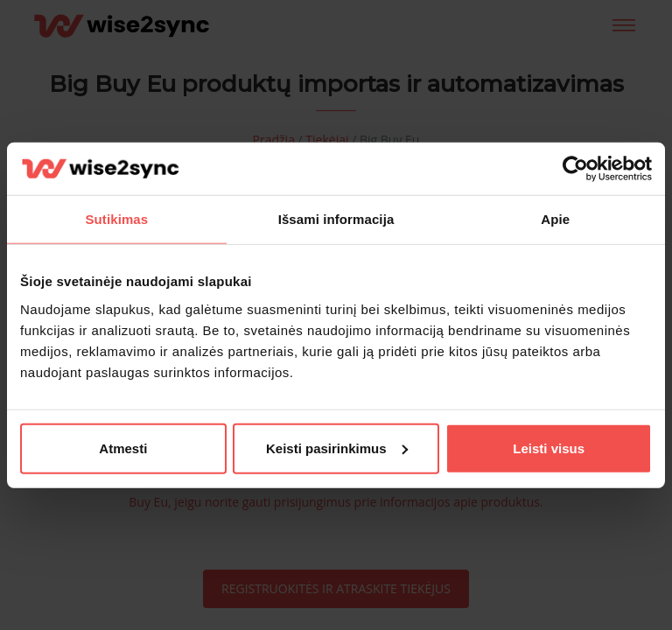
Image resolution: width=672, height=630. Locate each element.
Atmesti (123, 448)
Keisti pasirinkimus (337, 448)
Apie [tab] (555, 219)
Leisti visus (549, 448)
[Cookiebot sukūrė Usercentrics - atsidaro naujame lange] (575, 169)
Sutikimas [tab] (116, 219)
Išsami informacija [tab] (336, 219)
